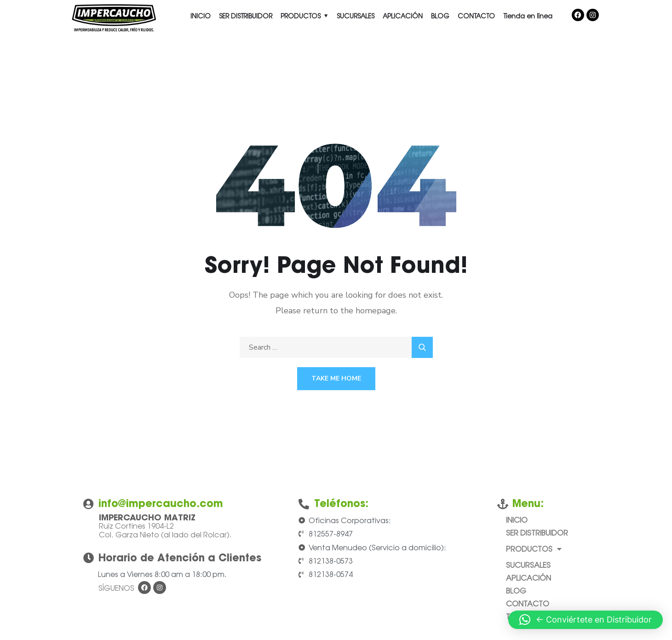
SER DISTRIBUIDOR (246, 16)
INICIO (201, 16)
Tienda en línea (528, 16)
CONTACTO (476, 16)
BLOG (440, 16)
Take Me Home (336, 378)
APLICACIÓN (403, 16)
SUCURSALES (356, 16)
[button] (586, 620)
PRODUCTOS (301, 16)
